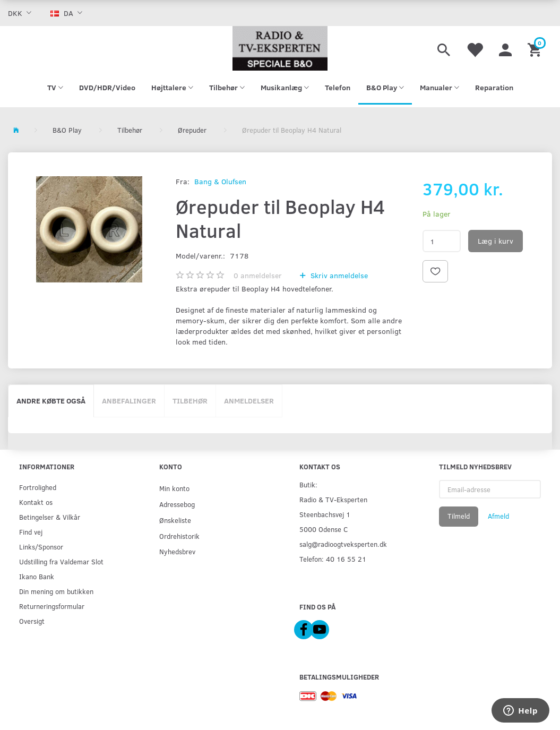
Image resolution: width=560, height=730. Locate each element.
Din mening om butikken (56, 591)
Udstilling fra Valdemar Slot (61, 561)
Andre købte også (51, 401)
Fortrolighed (38, 487)
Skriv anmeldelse (338, 275)
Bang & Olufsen (220, 181)
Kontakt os (36, 502)
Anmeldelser (249, 401)
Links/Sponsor (41, 547)
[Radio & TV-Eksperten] (280, 48)
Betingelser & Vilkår (50, 517)
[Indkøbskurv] (536, 48)
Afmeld (498, 516)
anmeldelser (258, 275)
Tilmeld (459, 516)
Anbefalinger (129, 401)
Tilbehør (190, 401)
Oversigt (32, 621)
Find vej (31, 532)
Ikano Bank (37, 576)
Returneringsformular (52, 606)
